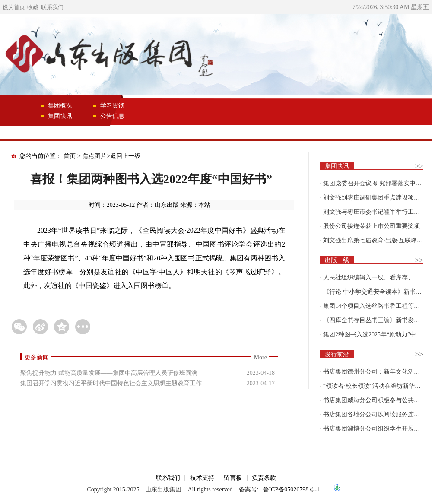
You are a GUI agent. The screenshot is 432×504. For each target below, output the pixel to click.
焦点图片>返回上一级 (111, 156)
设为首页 (14, 7)
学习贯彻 (112, 106)
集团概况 (60, 106)
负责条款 (264, 478)
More (260, 357)
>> (419, 166)
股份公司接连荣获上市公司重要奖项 (372, 226)
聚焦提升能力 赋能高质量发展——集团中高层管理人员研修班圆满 (109, 373)
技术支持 (202, 478)
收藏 (33, 7)
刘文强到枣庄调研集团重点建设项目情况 (378, 198)
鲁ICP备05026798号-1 (291, 490)
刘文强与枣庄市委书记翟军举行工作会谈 (378, 212)
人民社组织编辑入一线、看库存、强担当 (378, 277)
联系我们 (52, 7)
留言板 (233, 478)
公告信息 (112, 116)
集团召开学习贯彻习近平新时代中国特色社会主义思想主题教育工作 (111, 383)
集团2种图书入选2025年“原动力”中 (370, 334)
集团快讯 (60, 116)
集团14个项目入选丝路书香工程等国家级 (378, 306)
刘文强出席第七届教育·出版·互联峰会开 (376, 240)
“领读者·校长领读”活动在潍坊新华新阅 (375, 386)
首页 (70, 156)
